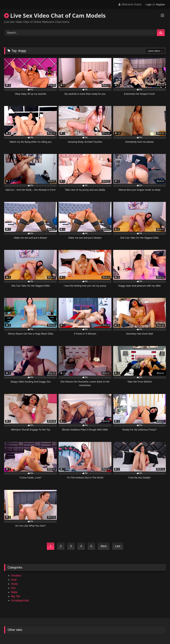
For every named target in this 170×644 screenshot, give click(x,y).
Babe (14, 592)
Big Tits (16, 596)
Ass (13, 588)
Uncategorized (20, 600)
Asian (15, 584)
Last (118, 546)
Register (160, 5)
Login (149, 5)
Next (104, 546)
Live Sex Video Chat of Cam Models (55, 15)
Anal (14, 580)
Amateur (16, 576)
